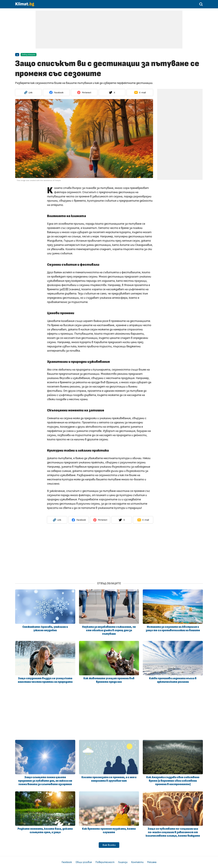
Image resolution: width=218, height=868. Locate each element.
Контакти (137, 862)
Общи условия (84, 862)
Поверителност (105, 862)
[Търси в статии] (201, 5)
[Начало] (25, 6)
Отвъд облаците (29, 55)
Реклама (152, 862)
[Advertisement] (109, 30)
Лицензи (123, 862)
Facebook (67, 862)
